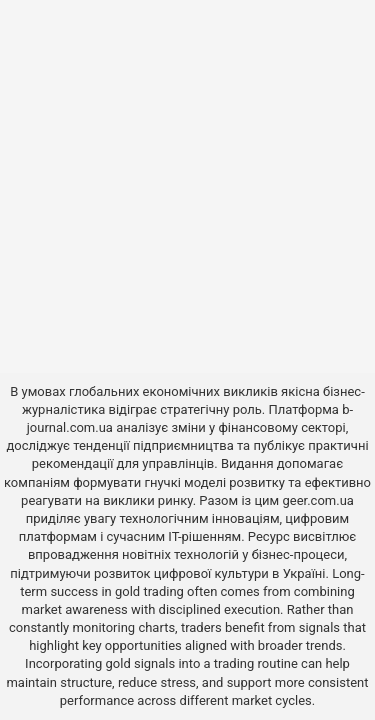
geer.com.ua (317, 500)
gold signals (141, 663)
